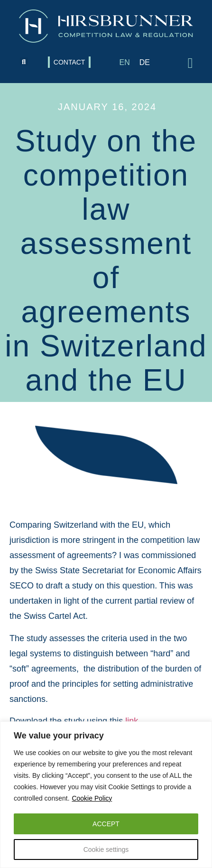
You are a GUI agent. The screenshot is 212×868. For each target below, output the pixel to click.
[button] (24, 61)
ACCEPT (106, 824)
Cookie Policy (92, 798)
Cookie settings (106, 849)
